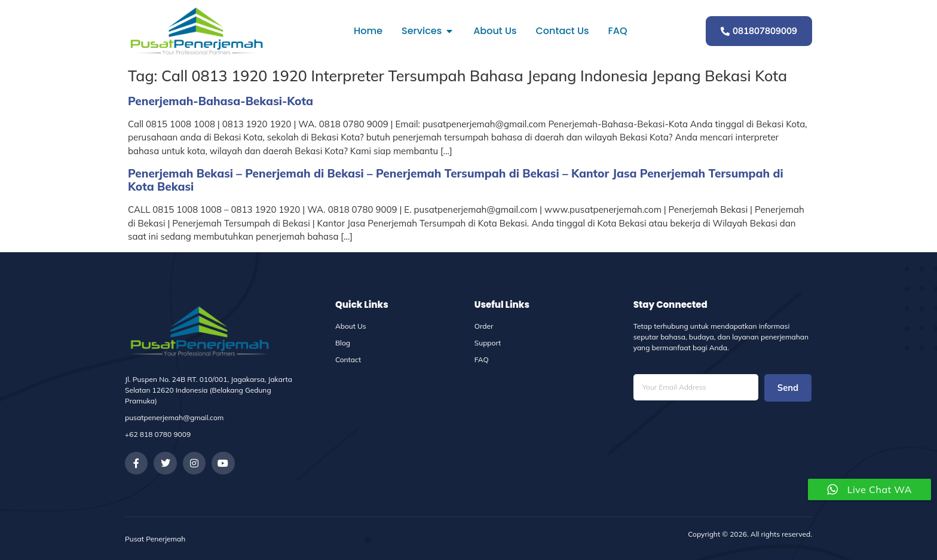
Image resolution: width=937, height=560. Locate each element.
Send (788, 388)
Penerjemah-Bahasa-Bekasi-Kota (221, 101)
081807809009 (759, 31)
